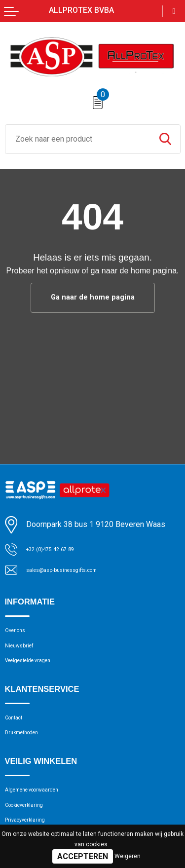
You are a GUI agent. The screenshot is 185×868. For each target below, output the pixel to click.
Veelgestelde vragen (38, 673)
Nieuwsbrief (25, 654)
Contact (18, 734)
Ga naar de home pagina (93, 298)
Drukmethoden (29, 753)
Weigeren (128, 856)
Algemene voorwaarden (44, 814)
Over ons (19, 635)
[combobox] (78, 139)
